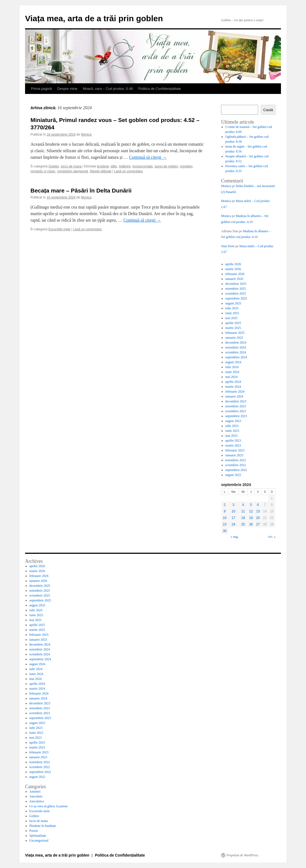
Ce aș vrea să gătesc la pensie (49, 806)
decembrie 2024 (236, 343)
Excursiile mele (59, 229)
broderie (103, 166)
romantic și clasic (43, 171)
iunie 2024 (232, 372)
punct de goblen (166, 166)
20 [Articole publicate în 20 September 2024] (258, 518)
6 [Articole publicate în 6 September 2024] (258, 505)
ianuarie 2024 (234, 396)
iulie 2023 (232, 426)
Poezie (34, 831)
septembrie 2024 (236, 357)
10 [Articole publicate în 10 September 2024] (233, 511)
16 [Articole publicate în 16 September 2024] (225, 518)
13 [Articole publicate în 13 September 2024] (258, 511)
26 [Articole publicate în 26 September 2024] (251, 524)
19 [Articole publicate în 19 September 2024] (251, 518)
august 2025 (233, 303)
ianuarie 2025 (234, 338)
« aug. (235, 537)
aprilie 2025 (233, 323)
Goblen (54, 166)
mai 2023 (232, 436)
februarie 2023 (235, 450)
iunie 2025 (232, 313)
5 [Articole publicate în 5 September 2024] (251, 505)
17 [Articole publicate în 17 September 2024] (233, 518)
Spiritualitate (38, 836)
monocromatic (143, 166)
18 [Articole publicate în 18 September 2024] (243, 518)
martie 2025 (233, 328)
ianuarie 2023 (234, 455)
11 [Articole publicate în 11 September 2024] (243, 511)
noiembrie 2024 (236, 347)
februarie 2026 (235, 274)
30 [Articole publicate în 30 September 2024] (225, 531)
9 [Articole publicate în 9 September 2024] (225, 511)
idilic (114, 166)
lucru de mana (71, 166)
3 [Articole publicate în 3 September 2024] (233, 505)
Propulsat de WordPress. (243, 855)
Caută (268, 110)
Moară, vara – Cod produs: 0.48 (108, 89)
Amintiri (35, 791)
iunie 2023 (232, 431)
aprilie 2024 (233, 382)
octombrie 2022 (236, 465)
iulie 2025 (232, 308)
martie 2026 (233, 269)
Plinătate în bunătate (43, 826)
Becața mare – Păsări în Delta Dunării (81, 190)
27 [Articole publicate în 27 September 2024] (258, 524)
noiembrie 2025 (236, 289)
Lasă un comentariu (128, 171)
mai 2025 (232, 318)
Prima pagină (42, 89)
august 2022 (233, 475)
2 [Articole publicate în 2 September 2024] (225, 505)
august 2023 (233, 421)
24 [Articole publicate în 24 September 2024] (233, 524)
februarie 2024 (235, 392)
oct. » (272, 537)
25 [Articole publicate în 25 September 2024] (243, 524)
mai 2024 (232, 377)
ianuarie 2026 (234, 279)
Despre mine (68, 89)
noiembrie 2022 (236, 460)
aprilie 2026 (233, 264)
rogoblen (186, 166)
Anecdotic (36, 796)
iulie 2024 (232, 367)
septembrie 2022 (236, 470)
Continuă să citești (148, 157)
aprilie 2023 (233, 441)
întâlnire (125, 166)
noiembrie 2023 (236, 406)
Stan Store (228, 246)
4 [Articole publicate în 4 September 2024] (243, 505)
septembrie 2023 (236, 416)
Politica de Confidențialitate (160, 89)
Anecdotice (37, 801)
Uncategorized (39, 841)
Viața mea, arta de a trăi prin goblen (94, 18)
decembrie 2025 (236, 284)
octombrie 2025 (236, 294)
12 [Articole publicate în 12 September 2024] (251, 511)
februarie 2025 (235, 333)
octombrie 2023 (236, 411)
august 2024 (233, 362)
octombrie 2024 (236, 352)
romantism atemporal (73, 171)
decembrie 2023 (236, 401)
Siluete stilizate (100, 171)
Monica (86, 135)
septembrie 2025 (236, 298)
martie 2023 (233, 445)
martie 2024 (233, 387)
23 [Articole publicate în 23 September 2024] (225, 524)
